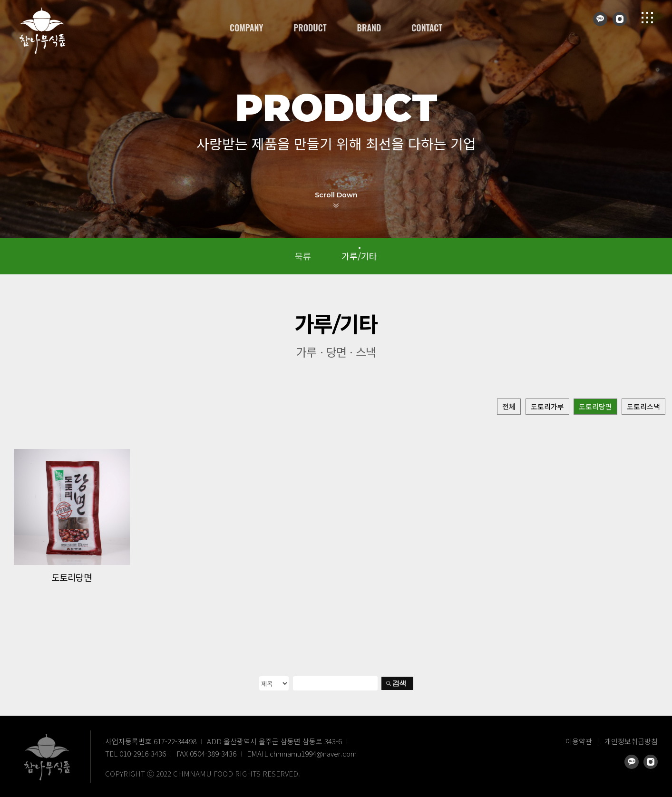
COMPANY (246, 28)
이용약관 (579, 741)
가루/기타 (359, 256)
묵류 (303, 256)
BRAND (369, 28)
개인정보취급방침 (631, 741)
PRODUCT (310, 28)
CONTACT (427, 28)
